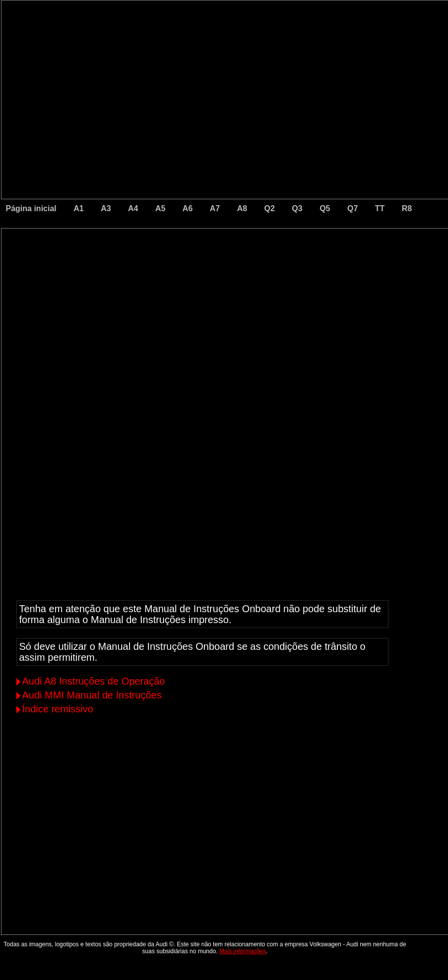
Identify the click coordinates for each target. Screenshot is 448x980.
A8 (242, 208)
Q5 (325, 208)
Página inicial (31, 208)
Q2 (270, 208)
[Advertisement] (155, 323)
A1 (78, 208)
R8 (407, 208)
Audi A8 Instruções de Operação (94, 681)
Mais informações (243, 951)
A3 (106, 208)
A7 (215, 208)
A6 (188, 208)
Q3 (297, 208)
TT (380, 208)
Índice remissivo (58, 709)
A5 (160, 208)
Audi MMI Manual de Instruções (92, 695)
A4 (133, 208)
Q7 (352, 208)
